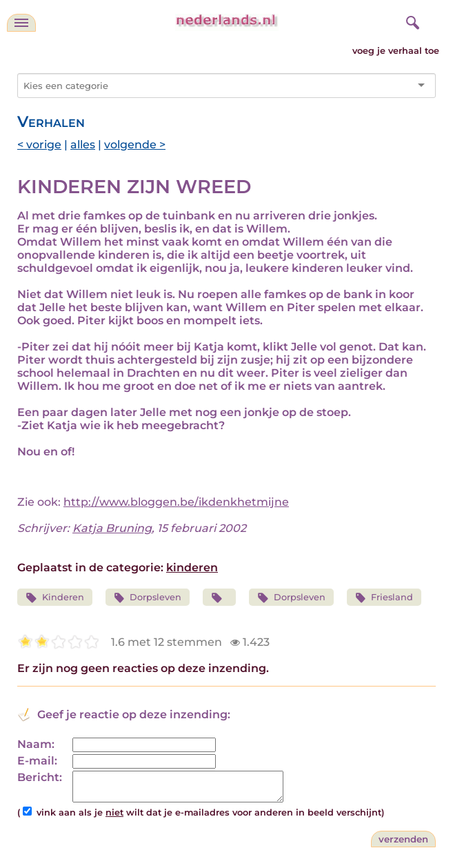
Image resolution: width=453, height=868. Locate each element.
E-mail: (37, 761)
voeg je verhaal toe (396, 51)
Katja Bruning (112, 528)
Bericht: (40, 777)
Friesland (384, 598)
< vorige (39, 145)
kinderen (192, 568)
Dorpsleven (148, 598)
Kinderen (55, 598)
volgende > (135, 145)
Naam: (36, 744)
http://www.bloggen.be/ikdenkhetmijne (176, 502)
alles (83, 145)
